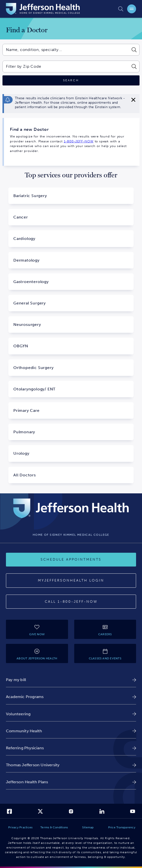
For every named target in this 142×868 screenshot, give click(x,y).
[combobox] (66, 50)
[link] (71, 680)
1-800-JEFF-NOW (79, 141)
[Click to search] (71, 80)
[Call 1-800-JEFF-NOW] (71, 602)
